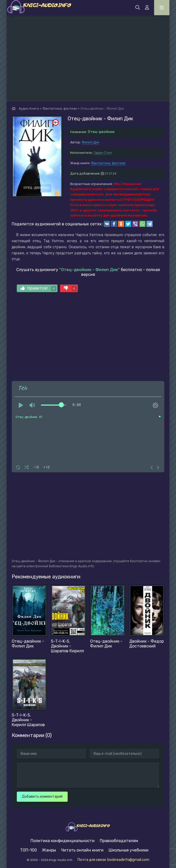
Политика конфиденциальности (63, 841)
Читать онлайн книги (82, 850)
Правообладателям (119, 841)
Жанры (49, 850)
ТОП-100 (28, 850)
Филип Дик (90, 142)
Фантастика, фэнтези (108, 163)
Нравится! (38, 288)
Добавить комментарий (42, 797)
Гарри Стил (103, 153)
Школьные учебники (129, 850)
